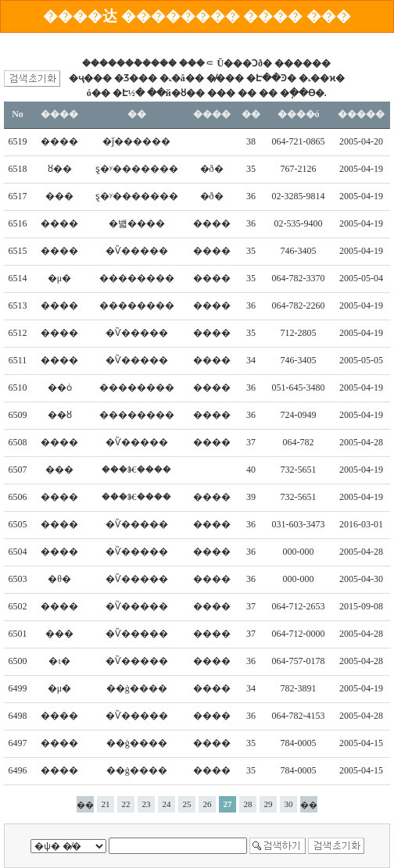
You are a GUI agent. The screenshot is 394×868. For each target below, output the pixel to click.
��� (59, 196)
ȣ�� (60, 169)
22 (126, 804)
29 (269, 804)
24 (167, 804)
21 (106, 804)
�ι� (59, 661)
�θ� (59, 579)
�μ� (59, 278)
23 (147, 804)
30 (289, 804)
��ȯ (60, 388)
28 (248, 804)
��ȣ (60, 415)
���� (59, 141)
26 (208, 804)
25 (187, 804)
